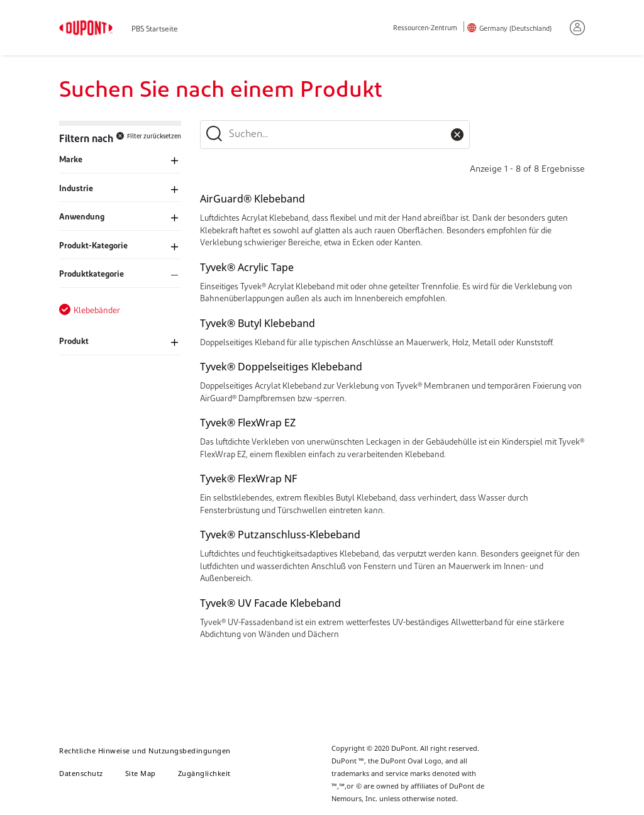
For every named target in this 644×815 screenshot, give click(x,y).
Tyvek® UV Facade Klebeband (270, 603)
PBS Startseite (155, 30)
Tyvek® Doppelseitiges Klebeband (281, 367)
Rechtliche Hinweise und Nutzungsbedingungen (145, 751)
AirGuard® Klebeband (253, 199)
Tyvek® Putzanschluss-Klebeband (280, 535)
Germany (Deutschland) (515, 29)
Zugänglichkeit (204, 773)
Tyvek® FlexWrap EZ (248, 423)
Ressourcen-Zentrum (425, 29)
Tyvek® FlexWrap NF (248, 479)
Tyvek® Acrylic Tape (247, 267)
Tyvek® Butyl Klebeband (258, 323)
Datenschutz (81, 773)
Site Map (141, 773)
